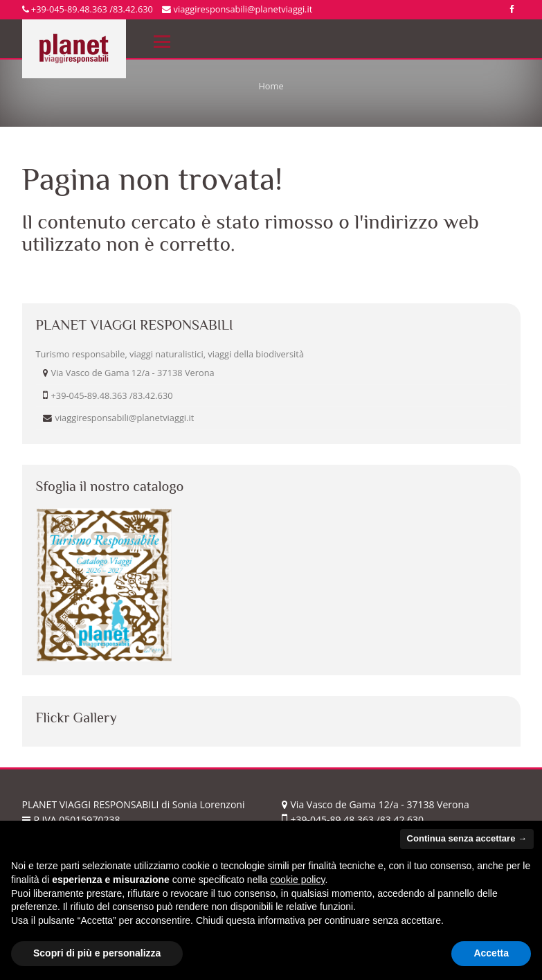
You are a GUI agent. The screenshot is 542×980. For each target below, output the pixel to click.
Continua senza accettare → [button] (467, 838)
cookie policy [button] (297, 880)
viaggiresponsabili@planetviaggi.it (237, 9)
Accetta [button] (491, 953)
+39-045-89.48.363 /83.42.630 (88, 9)
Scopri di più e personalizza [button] (97, 953)
